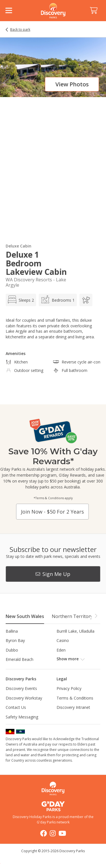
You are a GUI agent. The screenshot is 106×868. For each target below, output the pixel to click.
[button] (96, 616)
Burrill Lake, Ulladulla (75, 631)
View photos (72, 84)
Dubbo (12, 650)
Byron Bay (15, 640)
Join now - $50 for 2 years (52, 512)
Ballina (12, 631)
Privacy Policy (69, 688)
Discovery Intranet (73, 707)
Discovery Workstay (24, 698)
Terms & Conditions (75, 698)
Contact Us (16, 707)
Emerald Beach (20, 659)
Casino (63, 640)
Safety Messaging (22, 717)
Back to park (20, 30)
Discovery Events (21, 688)
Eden (61, 650)
